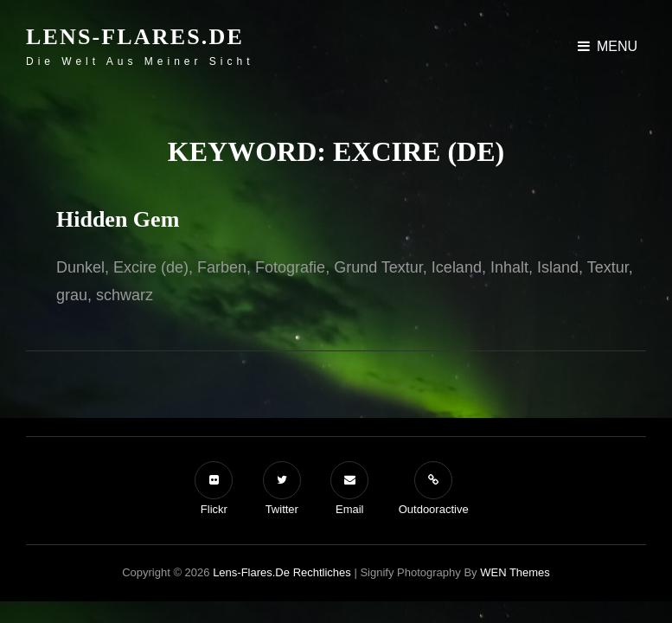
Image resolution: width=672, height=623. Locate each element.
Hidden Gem (118, 219)
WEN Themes (515, 572)
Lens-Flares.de (135, 37)
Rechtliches (322, 572)
